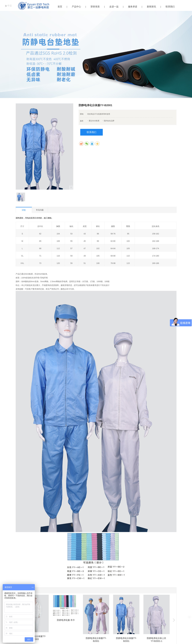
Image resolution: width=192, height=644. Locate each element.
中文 (9, 6)
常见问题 (40, 210)
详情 (24, 210)
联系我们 (170, 7)
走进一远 (114, 7)
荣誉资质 (95, 7)
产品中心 (76, 7)
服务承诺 (133, 7)
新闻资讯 (151, 7)
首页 (60, 7)
